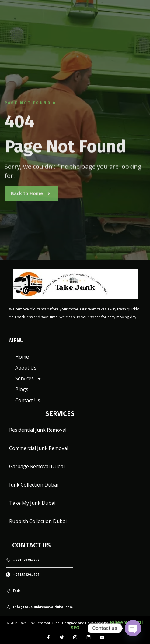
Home (22, 357)
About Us (26, 368)
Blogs (22, 389)
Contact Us (28, 400)
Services (28, 379)
